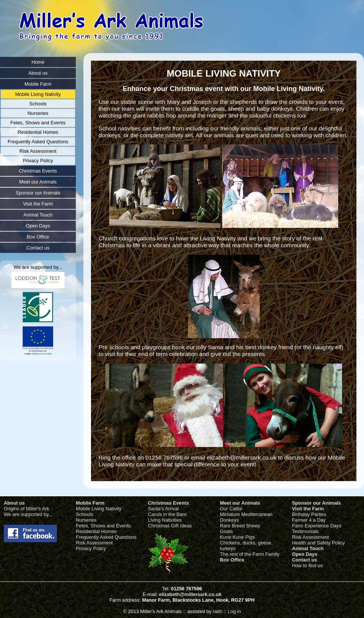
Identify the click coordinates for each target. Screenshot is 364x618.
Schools (85, 514)
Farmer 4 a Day (309, 520)
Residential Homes (96, 531)
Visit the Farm (308, 509)
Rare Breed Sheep (240, 526)
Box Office (232, 560)
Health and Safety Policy (318, 543)
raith (217, 611)
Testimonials (305, 531)
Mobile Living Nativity (99, 509)
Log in (234, 611)
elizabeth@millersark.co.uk (190, 594)
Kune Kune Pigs (237, 537)
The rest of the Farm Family (250, 554)
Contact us (304, 560)
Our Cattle (231, 509)
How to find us (307, 565)
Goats (226, 531)
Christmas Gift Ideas (170, 526)
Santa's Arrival (163, 509)
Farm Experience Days (317, 526)
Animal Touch (308, 548)
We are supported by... (28, 514)
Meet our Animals (240, 503)
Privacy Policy (91, 548)
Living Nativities (165, 520)
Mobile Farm (90, 503)
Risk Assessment (94, 543)
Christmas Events (168, 503)
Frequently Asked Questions (106, 537)
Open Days (305, 554)
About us (14, 503)
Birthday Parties (309, 514)
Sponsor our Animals (316, 503)
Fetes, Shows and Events (103, 526)
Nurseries (86, 520)
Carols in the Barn (167, 514)
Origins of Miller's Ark (27, 509)
